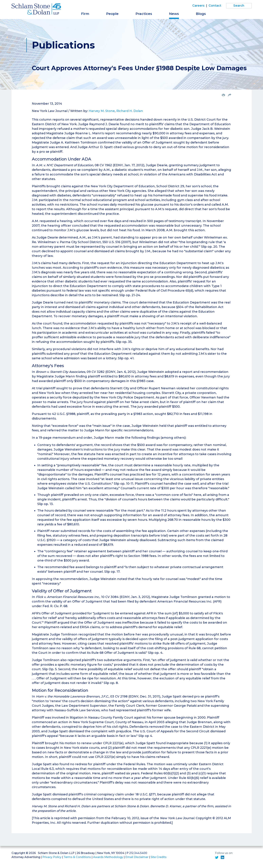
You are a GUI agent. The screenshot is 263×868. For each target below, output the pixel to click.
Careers (198, 6)
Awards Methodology (108, 857)
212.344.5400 (138, 853)
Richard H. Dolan (130, 111)
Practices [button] (144, 14)
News (174, 14)
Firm (85, 14)
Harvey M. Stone (102, 111)
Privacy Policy (52, 857)
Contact (215, 6)
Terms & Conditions (77, 857)
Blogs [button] (201, 14)
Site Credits (159, 857)
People (112, 14)
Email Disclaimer (137, 857)
